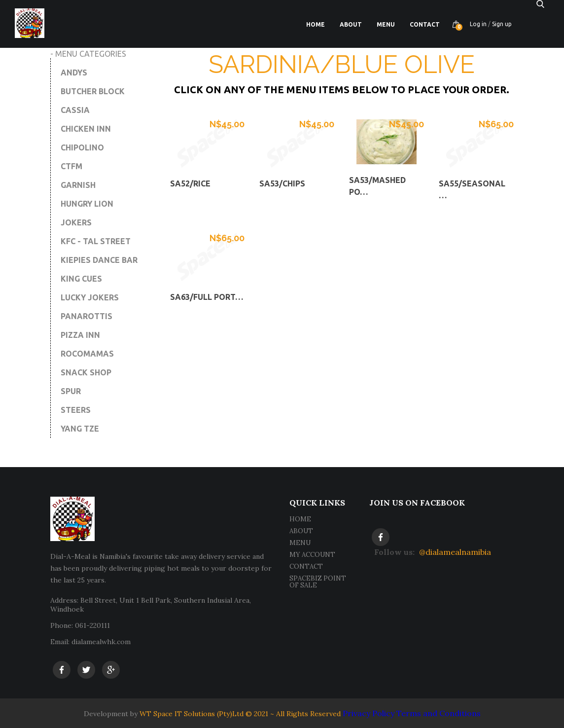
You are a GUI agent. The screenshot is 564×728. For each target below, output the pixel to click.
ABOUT (301, 531)
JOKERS (76, 222)
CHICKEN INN (86, 129)
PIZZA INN (80, 335)
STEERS (76, 410)
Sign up (502, 24)
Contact (425, 24)
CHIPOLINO (82, 147)
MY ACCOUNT (312, 555)
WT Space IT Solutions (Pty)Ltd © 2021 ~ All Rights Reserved (240, 714)
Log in (478, 24)
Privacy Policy (369, 713)
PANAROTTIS (87, 316)
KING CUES (81, 279)
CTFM (71, 166)
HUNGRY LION (87, 204)
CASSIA (75, 110)
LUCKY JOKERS (90, 297)
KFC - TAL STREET (96, 241)
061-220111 (92, 625)
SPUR (71, 391)
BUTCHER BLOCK (93, 91)
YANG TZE (80, 429)
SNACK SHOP (86, 372)
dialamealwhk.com (101, 642)
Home (316, 24)
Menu (386, 24)
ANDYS (74, 73)
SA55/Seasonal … (472, 189)
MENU (300, 543)
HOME (300, 519)
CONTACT (306, 566)
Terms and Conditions (439, 713)
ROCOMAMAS (87, 354)
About (351, 24)
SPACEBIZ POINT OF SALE (318, 582)
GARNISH (78, 185)
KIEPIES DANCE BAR (99, 260)
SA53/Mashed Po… (377, 186)
